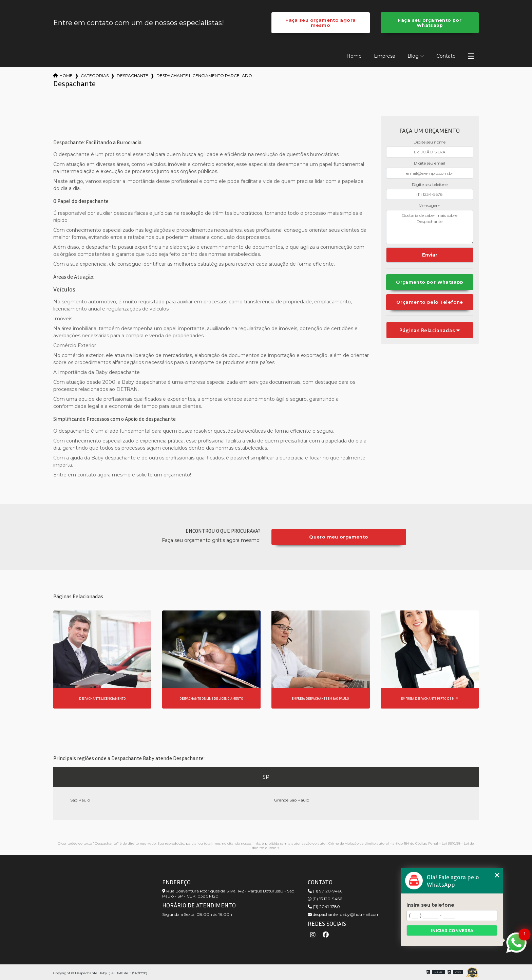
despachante (132, 76)
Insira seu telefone (430, 905)
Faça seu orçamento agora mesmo (320, 23)
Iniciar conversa (452, 931)
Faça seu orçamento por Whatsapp (430, 23)
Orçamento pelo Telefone (430, 302)
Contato (446, 56)
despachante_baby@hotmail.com (344, 914)
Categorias (95, 76)
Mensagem (430, 205)
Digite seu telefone (430, 184)
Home (354, 56)
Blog (413, 56)
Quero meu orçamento (339, 537)
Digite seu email (430, 163)
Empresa (385, 56)
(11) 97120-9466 (325, 891)
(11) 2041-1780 (324, 907)
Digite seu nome (430, 142)
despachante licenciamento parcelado (204, 76)
